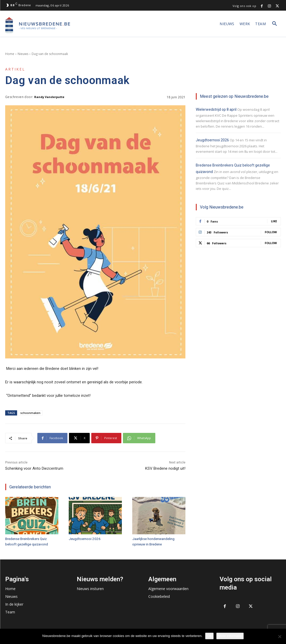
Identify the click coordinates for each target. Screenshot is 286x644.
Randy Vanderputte (49, 97)
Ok (209, 636)
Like (274, 221)
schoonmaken (30, 413)
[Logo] (38, 25)
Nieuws (23, 54)
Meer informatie (230, 636)
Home (10, 54)
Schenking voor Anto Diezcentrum (34, 468)
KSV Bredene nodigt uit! (165, 468)
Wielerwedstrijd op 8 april (216, 109)
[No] (280, 636)
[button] (275, 24)
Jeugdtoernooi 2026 (84, 539)
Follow (271, 232)
